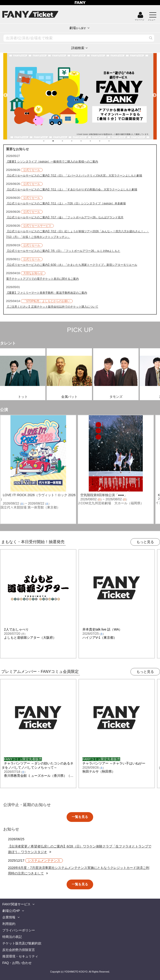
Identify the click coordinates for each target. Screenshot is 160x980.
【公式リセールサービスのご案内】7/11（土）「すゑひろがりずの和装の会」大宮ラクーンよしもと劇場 (72, 189)
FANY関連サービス (16, 904)
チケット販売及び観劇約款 (22, 943)
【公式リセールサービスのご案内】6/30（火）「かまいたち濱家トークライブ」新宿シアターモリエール (72, 265)
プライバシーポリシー (19, 930)
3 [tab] (67, 141)
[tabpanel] (80, 96)
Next (154, 93)
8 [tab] (114, 141)
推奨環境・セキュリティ (20, 956)
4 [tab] (76, 141)
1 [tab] (48, 141)
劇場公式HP (11, 911)
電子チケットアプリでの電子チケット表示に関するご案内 (42, 279)
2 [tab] (58, 141)
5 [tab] (86, 141)
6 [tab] (95, 141)
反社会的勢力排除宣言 (19, 950)
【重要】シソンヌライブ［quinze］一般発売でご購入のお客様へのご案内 (52, 162)
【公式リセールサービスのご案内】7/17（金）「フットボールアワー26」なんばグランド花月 (65, 217)
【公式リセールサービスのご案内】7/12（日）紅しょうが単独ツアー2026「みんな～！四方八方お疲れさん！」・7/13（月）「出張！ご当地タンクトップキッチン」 (78, 234)
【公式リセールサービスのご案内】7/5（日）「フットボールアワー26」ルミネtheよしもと (63, 251)
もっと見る (145, 542)
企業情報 (9, 917)
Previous (6, 93)
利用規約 (9, 924)
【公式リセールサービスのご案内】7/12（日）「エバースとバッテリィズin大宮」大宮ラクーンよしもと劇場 (74, 176)
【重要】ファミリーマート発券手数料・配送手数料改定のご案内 (47, 293)
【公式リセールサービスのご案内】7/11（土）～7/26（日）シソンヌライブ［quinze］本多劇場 (66, 203)
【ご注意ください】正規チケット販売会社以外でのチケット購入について (52, 307)
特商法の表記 (12, 937)
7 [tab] (104, 141)
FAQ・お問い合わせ (17, 963)
